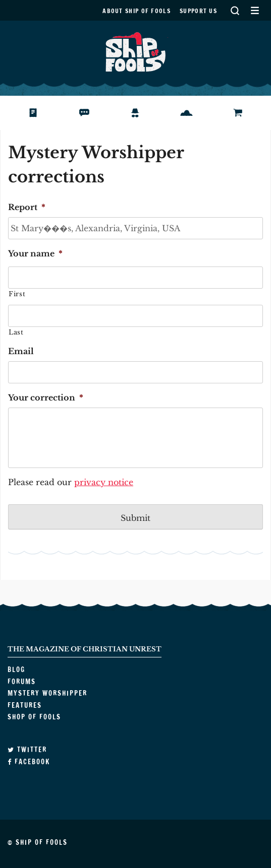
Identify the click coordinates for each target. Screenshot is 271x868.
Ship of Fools (136, 51)
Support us (198, 11)
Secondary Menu (255, 10)
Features (194, 113)
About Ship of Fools (137, 11)
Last (16, 332)
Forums (88, 113)
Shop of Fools (246, 113)
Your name (35, 253)
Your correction (46, 397)
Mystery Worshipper (143, 113)
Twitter (27, 750)
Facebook (29, 762)
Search (235, 10)
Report (27, 207)
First (17, 294)
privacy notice (104, 482)
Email (21, 351)
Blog (32, 113)
